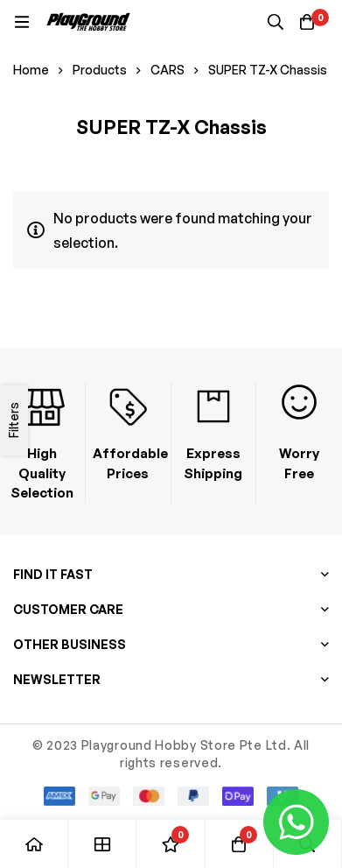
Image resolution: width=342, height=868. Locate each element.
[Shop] (102, 844)
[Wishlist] (171, 844)
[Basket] (307, 22)
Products (100, 70)
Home (31, 70)
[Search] (276, 22)
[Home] (34, 844)
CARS (168, 70)
